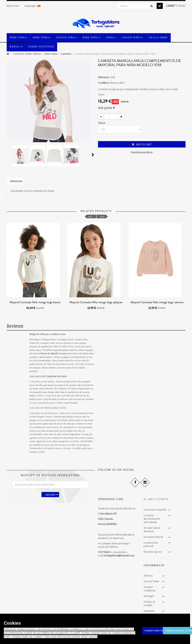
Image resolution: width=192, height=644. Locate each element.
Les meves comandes (155, 510)
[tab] (142, 108)
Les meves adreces (153, 537)
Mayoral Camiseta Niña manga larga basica (35, 302)
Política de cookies (149, 603)
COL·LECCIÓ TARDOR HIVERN (48, 376)
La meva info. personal (151, 544)
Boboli (54, 353)
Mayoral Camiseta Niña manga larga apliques (96, 302)
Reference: (104, 77)
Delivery (148, 576)
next (102, 216)
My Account (13, 6)
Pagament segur (149, 613)
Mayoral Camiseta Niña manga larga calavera (157, 302)
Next (93, 155)
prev (90, 216)
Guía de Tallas (151, 581)
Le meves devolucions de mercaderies (152, 519)
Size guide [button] (107, 108)
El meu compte (156, 499)
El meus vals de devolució (152, 529)
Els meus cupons (152, 552)
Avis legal (149, 596)
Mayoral (45, 353)
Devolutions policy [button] (142, 152)
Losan (63, 353)
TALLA (102, 123)
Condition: (104, 83)
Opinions (16, 181)
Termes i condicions (149, 589)
